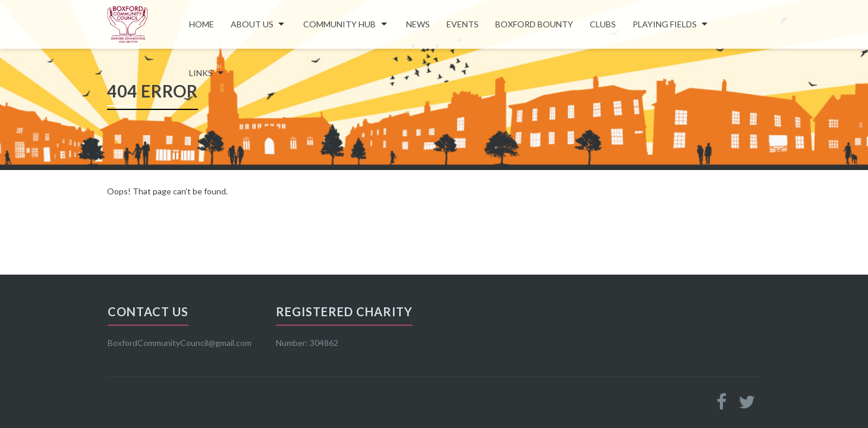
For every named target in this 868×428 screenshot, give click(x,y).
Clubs (603, 24)
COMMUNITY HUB (339, 24)
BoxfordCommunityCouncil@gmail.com (180, 343)
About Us (252, 24)
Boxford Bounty (534, 24)
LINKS (201, 73)
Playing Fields (665, 24)
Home (202, 24)
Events (463, 24)
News (418, 24)
